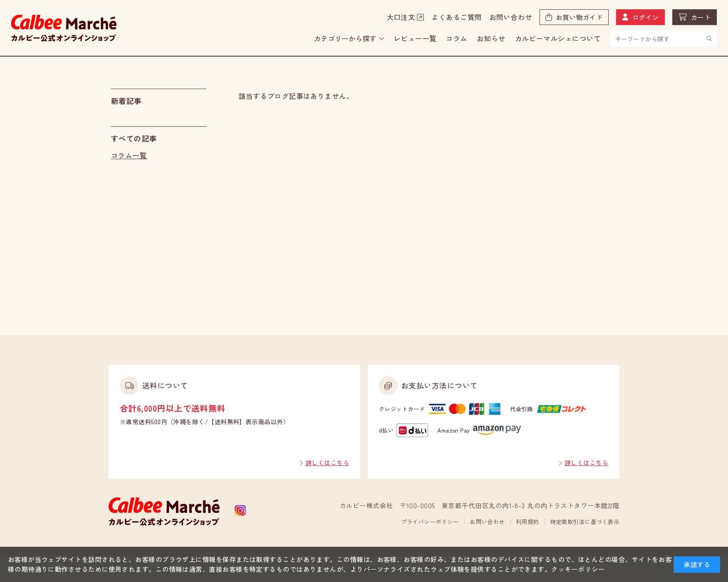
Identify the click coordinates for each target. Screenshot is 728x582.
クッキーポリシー (578, 569)
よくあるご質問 (456, 17)
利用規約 (527, 521)
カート (701, 17)
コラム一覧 (129, 155)
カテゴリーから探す (345, 38)
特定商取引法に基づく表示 (585, 521)
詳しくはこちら (327, 462)
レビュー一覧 (415, 38)
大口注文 (401, 17)
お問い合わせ (511, 17)
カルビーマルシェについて (558, 38)
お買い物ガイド (579, 17)
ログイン (646, 17)
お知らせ (491, 38)
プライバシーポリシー (430, 521)
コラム (456, 38)
